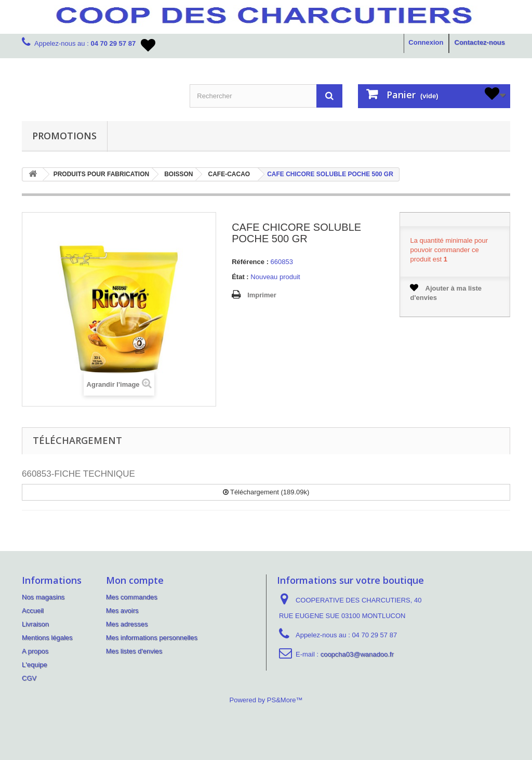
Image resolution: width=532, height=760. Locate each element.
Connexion (426, 42)
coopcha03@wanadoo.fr (357, 654)
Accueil (33, 611)
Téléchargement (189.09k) (266, 492)
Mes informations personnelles (152, 638)
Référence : (250, 262)
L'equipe (35, 665)
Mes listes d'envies (134, 651)
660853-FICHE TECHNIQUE (78, 474)
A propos (35, 651)
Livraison (35, 624)
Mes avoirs (122, 611)
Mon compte (135, 580)
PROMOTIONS (64, 136)
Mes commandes (132, 597)
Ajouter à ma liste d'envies (446, 292)
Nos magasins (43, 597)
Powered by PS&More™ (266, 700)
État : (240, 277)
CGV (29, 678)
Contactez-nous (480, 42)
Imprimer (262, 295)
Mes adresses (127, 624)
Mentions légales (47, 638)
